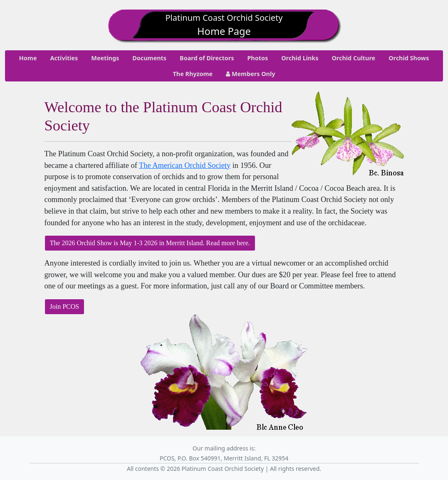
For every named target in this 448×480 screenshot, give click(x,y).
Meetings (105, 58)
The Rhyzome (193, 74)
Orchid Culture (353, 58)
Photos (257, 58)
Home (28, 58)
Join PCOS (65, 306)
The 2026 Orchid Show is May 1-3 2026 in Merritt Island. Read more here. (150, 243)
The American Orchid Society (185, 165)
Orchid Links (300, 58)
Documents (149, 58)
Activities (64, 58)
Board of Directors (207, 58)
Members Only (250, 74)
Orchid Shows (409, 58)
